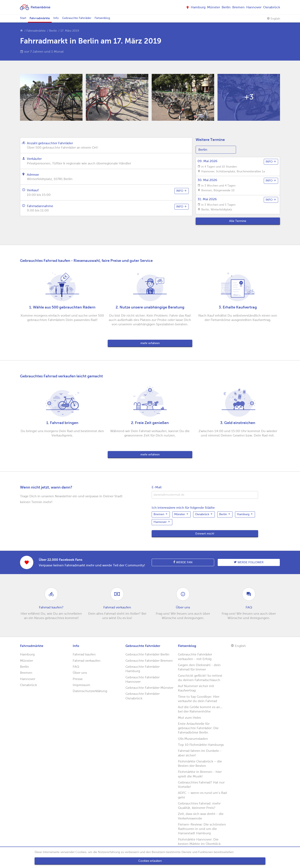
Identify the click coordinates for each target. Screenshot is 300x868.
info (182, 191)
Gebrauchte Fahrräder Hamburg (142, 669)
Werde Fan (183, 562)
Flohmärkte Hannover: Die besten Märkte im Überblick (199, 842)
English (273, 19)
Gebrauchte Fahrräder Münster (149, 688)
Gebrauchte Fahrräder (77, 18)
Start (23, 18)
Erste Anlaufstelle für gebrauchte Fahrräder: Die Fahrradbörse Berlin (198, 728)
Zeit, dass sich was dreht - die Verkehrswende (201, 816)
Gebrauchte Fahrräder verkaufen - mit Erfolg (195, 657)
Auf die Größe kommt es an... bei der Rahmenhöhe (200, 709)
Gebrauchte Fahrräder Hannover (142, 679)
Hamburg (198, 7)
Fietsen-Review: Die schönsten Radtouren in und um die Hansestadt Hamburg (202, 829)
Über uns (80, 673)
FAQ (76, 667)
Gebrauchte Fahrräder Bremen (149, 661)
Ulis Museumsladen (193, 739)
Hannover (254, 7)
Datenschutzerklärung (90, 691)
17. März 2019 (70, 31)
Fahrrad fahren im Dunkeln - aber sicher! (200, 753)
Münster (214, 7)
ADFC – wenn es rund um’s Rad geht (202, 795)
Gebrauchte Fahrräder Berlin (147, 654)
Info (56, 18)
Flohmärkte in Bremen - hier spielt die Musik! (200, 774)
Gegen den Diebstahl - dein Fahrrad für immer (199, 667)
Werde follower (249, 562)
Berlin (226, 7)
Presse (78, 679)
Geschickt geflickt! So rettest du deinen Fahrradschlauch (200, 678)
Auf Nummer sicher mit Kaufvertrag (196, 688)
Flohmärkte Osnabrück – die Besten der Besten (200, 764)
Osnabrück (272, 7)
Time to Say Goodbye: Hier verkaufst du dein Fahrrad (199, 699)
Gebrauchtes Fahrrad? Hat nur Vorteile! (201, 785)
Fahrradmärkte (40, 18)
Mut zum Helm (189, 718)
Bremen (238, 7)
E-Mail (157, 487)
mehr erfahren (150, 343)
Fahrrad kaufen (84, 654)
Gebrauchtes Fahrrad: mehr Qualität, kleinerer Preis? (199, 806)
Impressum (81, 685)
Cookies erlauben (150, 861)
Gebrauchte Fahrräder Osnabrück (142, 696)
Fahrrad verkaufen (87, 661)
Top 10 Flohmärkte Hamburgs (201, 745)
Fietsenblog (102, 18)
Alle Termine (238, 221)
